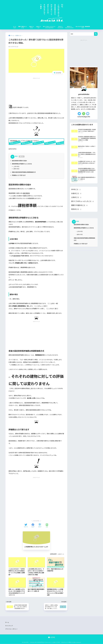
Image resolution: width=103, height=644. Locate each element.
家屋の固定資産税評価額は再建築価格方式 (24, 172)
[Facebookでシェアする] (33, 525)
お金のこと (31, 26)
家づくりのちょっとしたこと (49, 26)
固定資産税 (26, 193)
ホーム (15, 26)
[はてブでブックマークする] (40, 525)
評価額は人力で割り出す (19, 175)
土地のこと (38, 26)
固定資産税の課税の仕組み (19, 161)
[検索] (96, 34)
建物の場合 (16, 169)
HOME (52, 637)
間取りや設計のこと (23, 26)
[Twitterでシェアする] (26, 525)
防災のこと (69, 26)
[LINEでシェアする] (47, 525)
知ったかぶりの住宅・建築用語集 (83, 26)
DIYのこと (60, 26)
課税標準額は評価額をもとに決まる (22, 164)
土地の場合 (16, 166)
